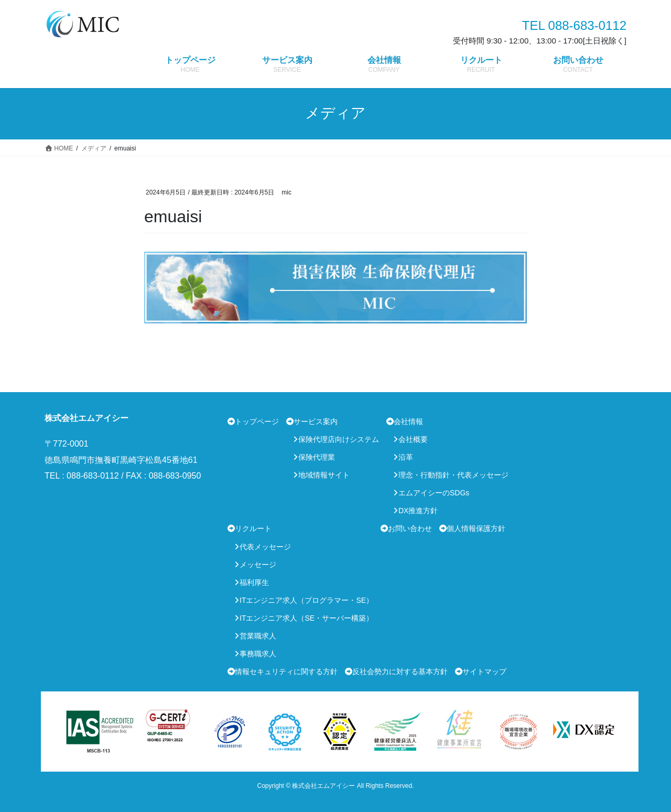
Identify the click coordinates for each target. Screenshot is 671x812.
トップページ (257, 421)
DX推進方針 (418, 511)
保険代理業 (317, 457)
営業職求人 (258, 636)
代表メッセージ (265, 547)
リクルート (253, 528)
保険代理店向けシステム (339, 439)
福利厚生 (254, 582)
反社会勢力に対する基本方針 (400, 672)
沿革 (406, 457)
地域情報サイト (324, 475)
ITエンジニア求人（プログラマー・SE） (306, 600)
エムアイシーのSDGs (434, 493)
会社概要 (413, 439)
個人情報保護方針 (476, 528)
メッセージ (258, 565)
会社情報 (408, 421)
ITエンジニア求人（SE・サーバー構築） (306, 618)
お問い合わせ (410, 528)
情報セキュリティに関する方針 (286, 672)
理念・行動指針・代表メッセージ (453, 475)
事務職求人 (258, 654)
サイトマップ (484, 672)
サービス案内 (316, 421)
